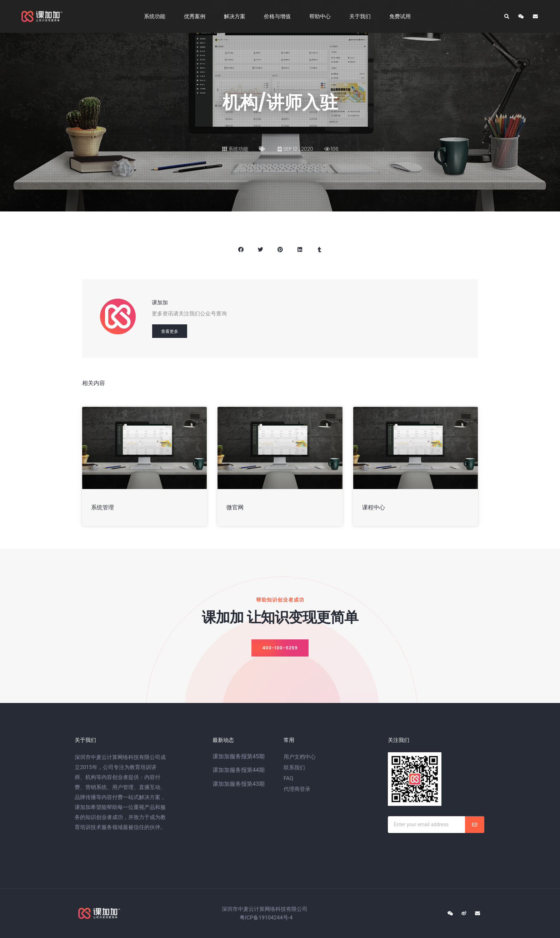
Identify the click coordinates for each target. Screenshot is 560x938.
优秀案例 (196, 16)
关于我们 (362, 16)
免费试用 (402, 16)
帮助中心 (322, 16)
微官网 (235, 507)
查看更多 (170, 331)
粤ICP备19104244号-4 (266, 918)
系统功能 (156, 16)
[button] (280, 648)
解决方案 (236, 16)
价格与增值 (279, 16)
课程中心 (374, 507)
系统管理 (102, 507)
